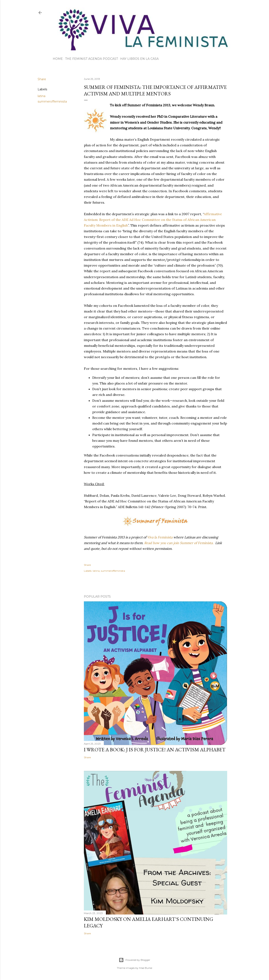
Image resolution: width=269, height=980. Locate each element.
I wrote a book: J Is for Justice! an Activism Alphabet (155, 750)
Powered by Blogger (134, 960)
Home (58, 59)
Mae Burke (146, 968)
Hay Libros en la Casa (139, 59)
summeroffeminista (52, 101)
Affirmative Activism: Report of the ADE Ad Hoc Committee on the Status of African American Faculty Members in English (153, 220)
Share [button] (42, 79)
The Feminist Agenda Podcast (92, 59)
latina (42, 96)
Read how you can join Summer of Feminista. (179, 543)
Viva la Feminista (160, 537)
